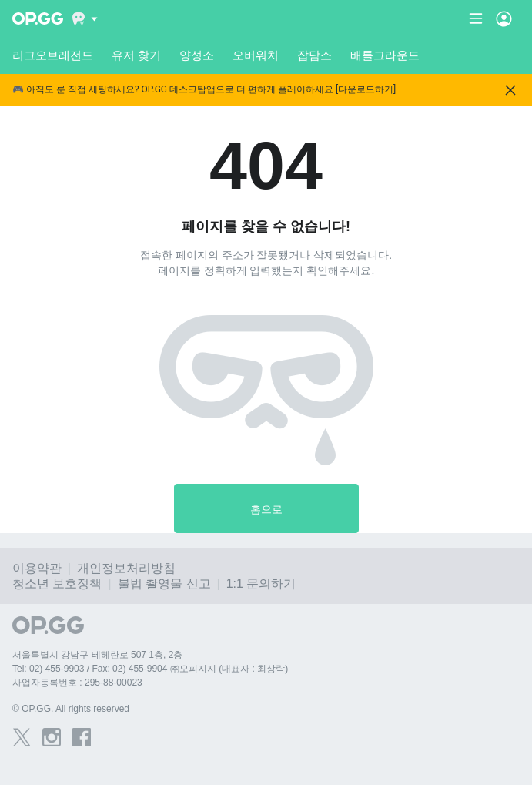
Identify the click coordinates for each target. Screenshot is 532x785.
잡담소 (315, 55)
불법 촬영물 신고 (164, 584)
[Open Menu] (504, 18)
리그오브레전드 (53, 55)
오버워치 (256, 55)
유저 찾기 (136, 55)
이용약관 (37, 568)
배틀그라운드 (385, 55)
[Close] (510, 90)
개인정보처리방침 (126, 568)
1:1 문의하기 (261, 584)
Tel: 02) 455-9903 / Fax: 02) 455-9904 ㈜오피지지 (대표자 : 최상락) (150, 669)
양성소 (197, 55)
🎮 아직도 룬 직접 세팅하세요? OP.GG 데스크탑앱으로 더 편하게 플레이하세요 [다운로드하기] (204, 90)
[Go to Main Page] (38, 18)
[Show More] (85, 18)
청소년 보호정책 (57, 584)
